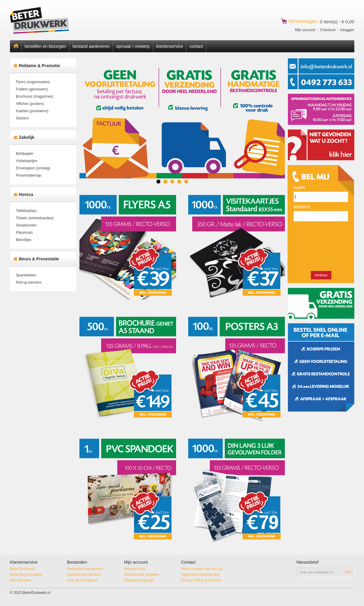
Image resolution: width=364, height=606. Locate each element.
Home (16, 46)
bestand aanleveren (91, 46)
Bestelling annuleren (26, 575)
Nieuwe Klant (135, 569)
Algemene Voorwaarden (201, 575)
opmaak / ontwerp (133, 46)
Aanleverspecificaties (84, 575)
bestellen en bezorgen (46, 46)
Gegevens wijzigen (139, 580)
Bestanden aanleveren (85, 569)
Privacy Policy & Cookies (201, 580)
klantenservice (170, 46)
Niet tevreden (21, 580)
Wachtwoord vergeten (142, 575)
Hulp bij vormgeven (83, 580)
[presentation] (321, 247)
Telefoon (302, 207)
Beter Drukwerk (23, 569)
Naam (300, 187)
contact (196, 46)
